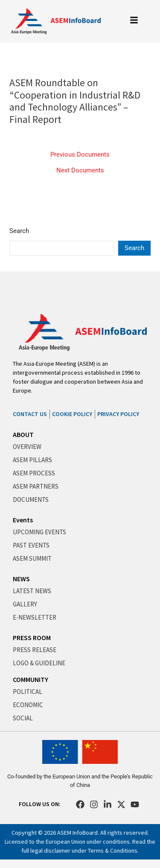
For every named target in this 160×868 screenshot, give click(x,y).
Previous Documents (80, 155)
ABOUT (23, 434)
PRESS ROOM (32, 638)
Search (19, 231)
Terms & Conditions (113, 851)
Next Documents (80, 170)
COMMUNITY (31, 679)
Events (23, 520)
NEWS (21, 579)
